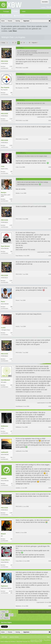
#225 (50, 167)
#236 (50, 488)
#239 (50, 561)
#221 (50, 68)
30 (29, 43)
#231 (50, 326)
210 (11, 333)
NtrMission (4, 426)
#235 (50, 451)
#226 (50, 193)
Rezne (3, 302)
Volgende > (35, 43)
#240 (50, 606)
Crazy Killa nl (5, 560)
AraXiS (3, 328)
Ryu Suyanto (5, 87)
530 (11, 457)
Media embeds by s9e (36, 641)
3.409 (11, 199)
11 (16, 43)
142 (11, 565)
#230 (50, 300)
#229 (50, 274)
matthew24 (4, 452)
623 (11, 385)
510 (11, 252)
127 (11, 431)
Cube (3, 166)
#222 (50, 88)
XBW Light (4, 637)
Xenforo (17, 637)
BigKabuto (4, 586)
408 (11, 539)
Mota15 (3, 534)
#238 (50, 533)
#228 (50, 256)
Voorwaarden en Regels (36, 640)
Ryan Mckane (5, 246)
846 (11, 93)
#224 (50, 139)
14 (24, 43)
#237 (50, 506)
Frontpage (6, 11)
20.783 (11, 591)
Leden (24, 11)
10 (13, 43)
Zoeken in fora (8, 16)
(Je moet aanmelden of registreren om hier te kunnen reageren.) (35, 612)
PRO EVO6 (4, 61)
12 (18, 43)
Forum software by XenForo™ (15, 641)
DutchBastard (5, 380)
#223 (50, 121)
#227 (50, 219)
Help (48, 637)
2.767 (11, 66)
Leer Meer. (13, 31)
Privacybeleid (47, 640)
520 (11, 172)
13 (21, 43)
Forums (15, 11)
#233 (50, 406)
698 (11, 307)
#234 (50, 427)
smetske (4, 478)
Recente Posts (20, 16)
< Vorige (3, 43)
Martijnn (4, 193)
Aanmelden (45, 2)
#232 (50, 353)
